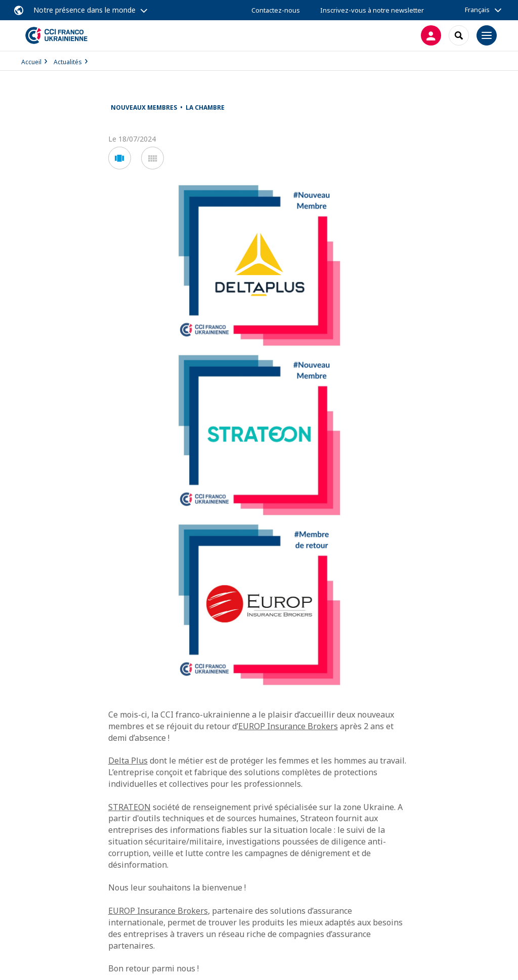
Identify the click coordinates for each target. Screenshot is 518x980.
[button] (120, 158)
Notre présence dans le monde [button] (84, 10)
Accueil (31, 62)
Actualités (68, 62)
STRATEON (129, 807)
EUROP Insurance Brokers (288, 726)
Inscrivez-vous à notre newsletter (372, 10)
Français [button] (477, 10)
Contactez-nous (276, 10)
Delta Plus (128, 761)
